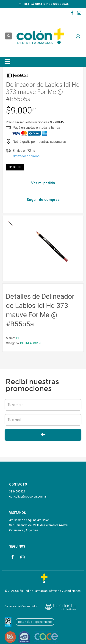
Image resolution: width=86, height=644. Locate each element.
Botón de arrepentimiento (35, 622)
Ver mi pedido (43, 183)
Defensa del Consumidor (21, 606)
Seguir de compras (43, 200)
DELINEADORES (31, 343)
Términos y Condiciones (65, 591)
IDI (17, 338)
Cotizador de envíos (26, 156)
